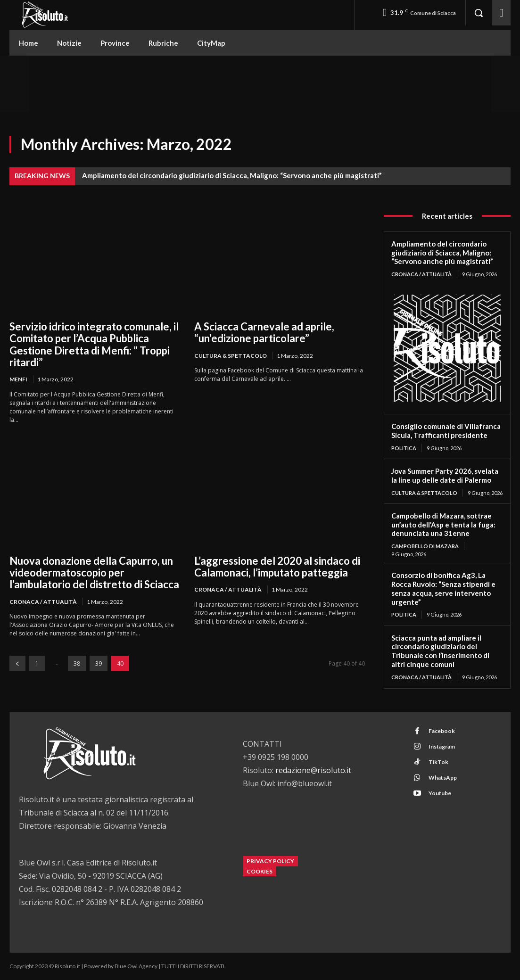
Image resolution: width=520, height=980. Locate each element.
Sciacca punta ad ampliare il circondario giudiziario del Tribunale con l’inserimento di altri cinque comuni (440, 651)
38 (77, 663)
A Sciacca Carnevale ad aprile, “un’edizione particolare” (264, 332)
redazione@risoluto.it (313, 770)
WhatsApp (443, 778)
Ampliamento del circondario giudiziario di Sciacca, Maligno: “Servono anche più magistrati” (232, 175)
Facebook (442, 731)
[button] (479, 13)
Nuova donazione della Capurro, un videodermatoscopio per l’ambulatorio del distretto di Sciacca (94, 573)
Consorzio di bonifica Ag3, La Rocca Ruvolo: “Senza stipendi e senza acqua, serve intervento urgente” (443, 588)
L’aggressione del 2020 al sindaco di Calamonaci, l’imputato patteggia (277, 567)
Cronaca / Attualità (43, 602)
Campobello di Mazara (425, 546)
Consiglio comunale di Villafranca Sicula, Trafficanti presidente (446, 431)
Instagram (442, 746)
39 (99, 663)
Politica (404, 448)
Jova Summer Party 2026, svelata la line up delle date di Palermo (445, 475)
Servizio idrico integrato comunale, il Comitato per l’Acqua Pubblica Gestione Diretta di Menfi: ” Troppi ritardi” (94, 344)
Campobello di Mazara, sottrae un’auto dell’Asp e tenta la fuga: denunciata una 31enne (443, 525)
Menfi (18, 379)
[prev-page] (17, 663)
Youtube (440, 793)
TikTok (438, 762)
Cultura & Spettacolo (231, 356)
